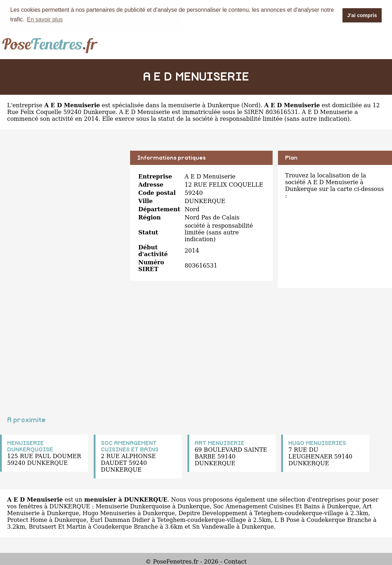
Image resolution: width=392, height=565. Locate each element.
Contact (235, 561)
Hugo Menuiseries (109, 513)
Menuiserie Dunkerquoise (133, 506)
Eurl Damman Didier (120, 520)
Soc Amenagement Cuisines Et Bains (266, 506)
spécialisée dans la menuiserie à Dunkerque (176, 105)
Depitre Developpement (213, 513)
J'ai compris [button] (362, 15)
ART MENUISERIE (220, 443)
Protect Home (27, 520)
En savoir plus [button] (45, 19)
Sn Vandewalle (213, 526)
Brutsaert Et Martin (57, 526)
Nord (251, 105)
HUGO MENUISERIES (317, 443)
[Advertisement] (62, 200)
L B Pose (287, 520)
